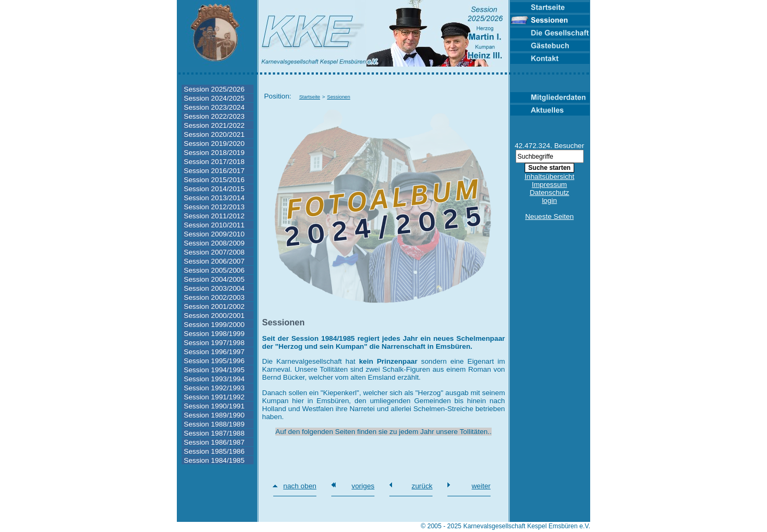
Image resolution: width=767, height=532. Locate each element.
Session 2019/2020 (214, 144)
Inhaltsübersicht (549, 177)
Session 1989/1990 (214, 415)
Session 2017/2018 (214, 162)
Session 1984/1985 (214, 460)
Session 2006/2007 (214, 261)
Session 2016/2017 (214, 171)
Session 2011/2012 (214, 216)
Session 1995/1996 (214, 361)
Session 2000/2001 (214, 316)
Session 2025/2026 (214, 89)
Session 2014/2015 (214, 189)
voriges (363, 486)
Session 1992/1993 (214, 388)
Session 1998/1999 (214, 334)
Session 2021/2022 (214, 125)
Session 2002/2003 (214, 297)
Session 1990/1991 (214, 406)
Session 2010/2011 (214, 225)
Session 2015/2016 (214, 180)
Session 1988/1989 (214, 424)
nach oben (300, 486)
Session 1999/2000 (214, 325)
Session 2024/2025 (214, 98)
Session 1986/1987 (214, 442)
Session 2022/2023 (214, 116)
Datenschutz (549, 193)
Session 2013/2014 (214, 198)
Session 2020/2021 (214, 134)
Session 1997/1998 (214, 343)
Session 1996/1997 (214, 352)
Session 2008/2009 (214, 243)
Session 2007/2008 (214, 252)
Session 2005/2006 (214, 270)
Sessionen (339, 97)
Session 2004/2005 (214, 279)
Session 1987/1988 (214, 433)
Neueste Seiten (549, 216)
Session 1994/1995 (214, 370)
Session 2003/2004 (214, 288)
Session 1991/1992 (214, 397)
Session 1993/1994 (214, 379)
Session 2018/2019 (214, 153)
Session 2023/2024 (214, 107)
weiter (481, 486)
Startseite (310, 97)
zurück (422, 486)
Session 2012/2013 (214, 207)
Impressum (550, 185)
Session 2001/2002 (214, 306)
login (549, 200)
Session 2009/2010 (214, 234)
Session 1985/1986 (214, 451)
